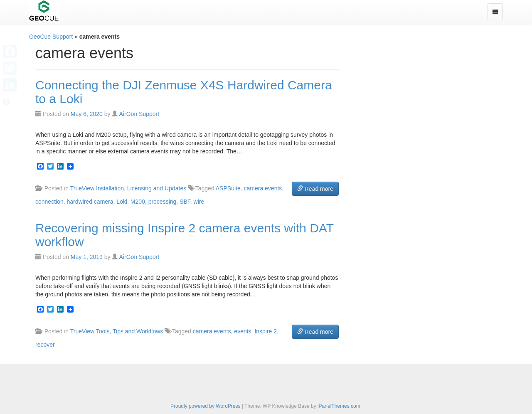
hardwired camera (90, 202)
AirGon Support (139, 114)
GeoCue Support (51, 37)
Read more (315, 189)
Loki (122, 202)
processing (163, 202)
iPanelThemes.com (339, 406)
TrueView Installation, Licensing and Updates (128, 188)
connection (49, 202)
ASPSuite (228, 188)
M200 (138, 202)
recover (45, 345)
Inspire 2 (266, 331)
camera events (263, 188)
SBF (185, 202)
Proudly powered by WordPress (206, 406)
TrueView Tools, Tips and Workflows (117, 331)
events (243, 331)
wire (199, 202)
